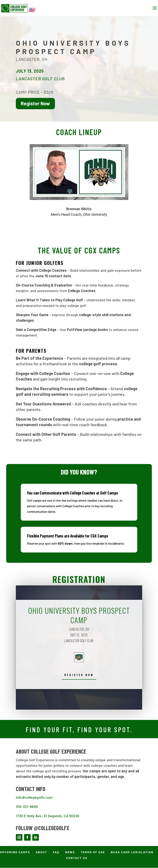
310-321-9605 (27, 807)
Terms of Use (93, 852)
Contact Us (77, 858)
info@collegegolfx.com (34, 797)
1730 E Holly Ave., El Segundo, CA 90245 (48, 816)
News (70, 852)
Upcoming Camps (15, 852)
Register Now (35, 103)
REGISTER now (79, 675)
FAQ (56, 852)
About (41, 852)
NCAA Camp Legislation (132, 852)
